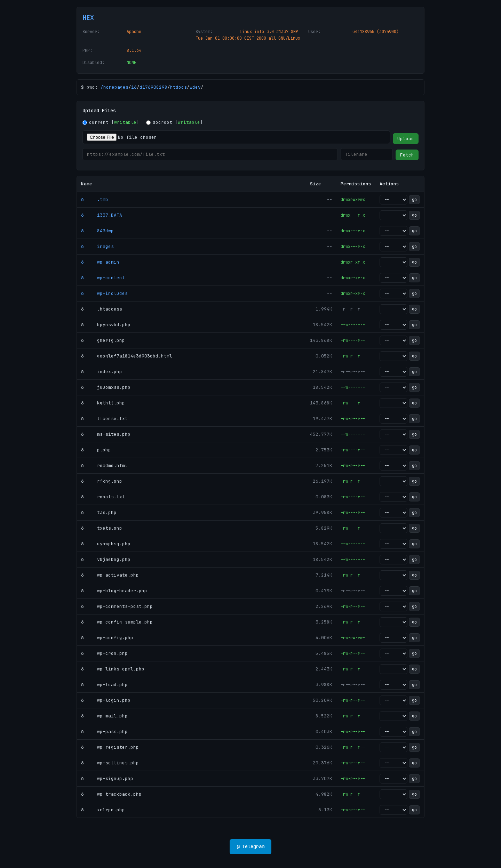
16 (134, 87)
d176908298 (153, 87)
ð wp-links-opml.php (113, 669)
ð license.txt (104, 419)
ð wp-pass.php (104, 732)
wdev (195, 87)
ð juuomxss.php (106, 387)
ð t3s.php (99, 512)
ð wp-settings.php (110, 763)
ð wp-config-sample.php (117, 622)
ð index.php (102, 372)
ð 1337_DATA (102, 215)
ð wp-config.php (107, 638)
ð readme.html (104, 465)
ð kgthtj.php (103, 403)
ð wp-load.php (104, 685)
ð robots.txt (103, 497)
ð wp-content (103, 278)
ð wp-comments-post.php (117, 606)
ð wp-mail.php (104, 716)
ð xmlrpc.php (103, 810)
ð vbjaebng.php (106, 559)
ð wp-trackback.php (111, 794)
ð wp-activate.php (110, 575)
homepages (116, 87)
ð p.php (96, 450)
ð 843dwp (97, 231)
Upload (406, 139)
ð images (97, 246)
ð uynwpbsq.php (106, 544)
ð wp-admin (100, 262)
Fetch (407, 155)
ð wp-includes (104, 293)
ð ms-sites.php (106, 434)
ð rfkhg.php (102, 481)
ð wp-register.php (110, 747)
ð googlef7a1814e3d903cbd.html (127, 356)
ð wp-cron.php (104, 653)
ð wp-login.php (106, 700)
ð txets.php (102, 528)
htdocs (178, 87)
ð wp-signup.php (107, 778)
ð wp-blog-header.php (114, 591)
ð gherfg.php (103, 340)
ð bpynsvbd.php (106, 325)
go (414, 200)
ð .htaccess (102, 309)
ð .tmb (95, 199)
